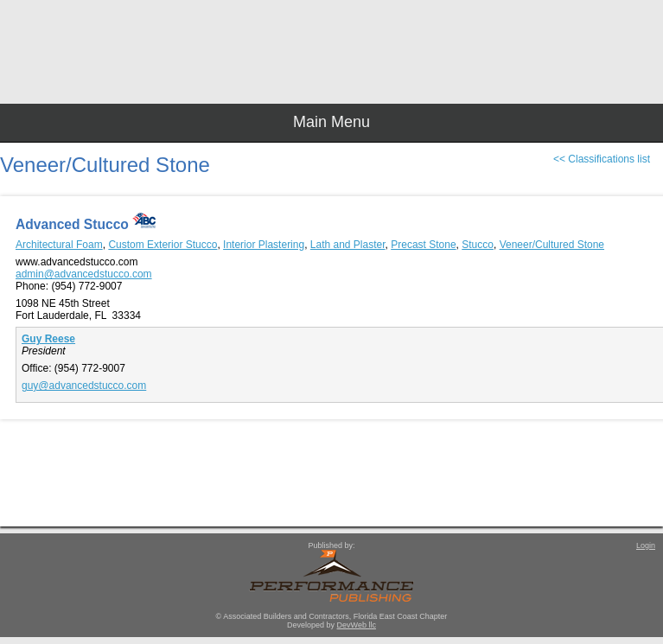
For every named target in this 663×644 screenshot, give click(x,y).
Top (641, 601)
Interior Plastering (264, 245)
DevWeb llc (357, 625)
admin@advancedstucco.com (84, 274)
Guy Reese (48, 339)
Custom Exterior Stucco (163, 245)
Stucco (478, 245)
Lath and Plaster (348, 245)
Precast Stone (423, 245)
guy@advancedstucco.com (84, 386)
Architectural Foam (59, 245)
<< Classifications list (602, 159)
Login (646, 545)
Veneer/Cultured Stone (552, 245)
